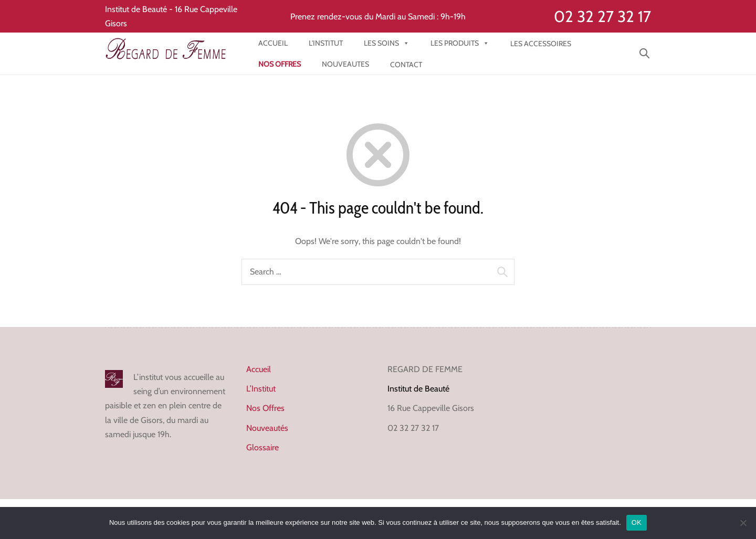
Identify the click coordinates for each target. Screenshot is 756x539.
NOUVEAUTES (345, 64)
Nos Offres (265, 408)
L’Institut (261, 389)
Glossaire (262, 447)
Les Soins (387, 43)
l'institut (326, 43)
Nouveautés (267, 428)
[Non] (743, 523)
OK (637, 522)
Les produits (460, 43)
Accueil (273, 43)
